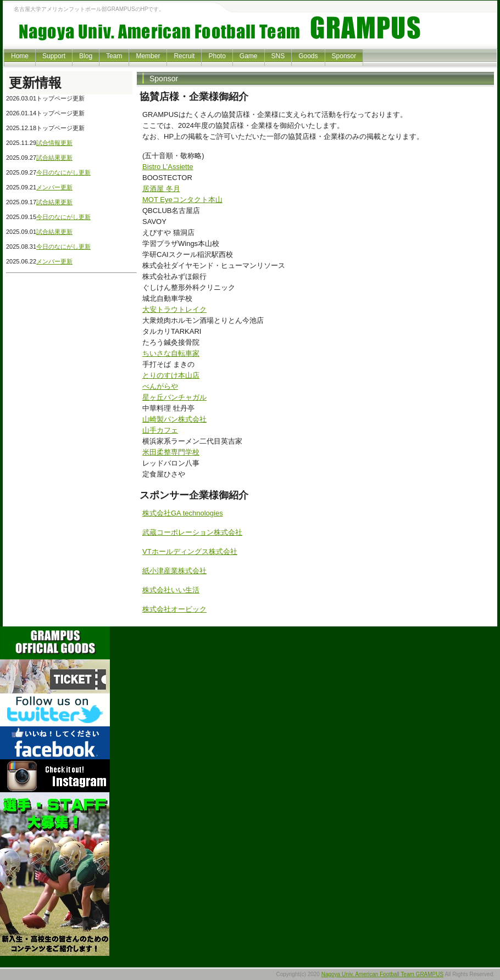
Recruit (184, 56)
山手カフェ (160, 430)
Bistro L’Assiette (168, 167)
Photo (217, 56)
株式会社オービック (174, 609)
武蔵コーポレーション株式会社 (192, 532)
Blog (86, 56)
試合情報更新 (54, 143)
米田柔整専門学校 (171, 452)
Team (114, 56)
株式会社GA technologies (183, 513)
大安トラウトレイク (174, 309)
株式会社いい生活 (171, 590)
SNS (278, 56)
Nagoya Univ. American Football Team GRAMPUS (383, 974)
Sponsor (344, 56)
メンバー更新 (54, 187)
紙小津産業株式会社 (174, 571)
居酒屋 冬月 (161, 189)
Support (54, 56)
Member (148, 56)
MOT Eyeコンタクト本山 (182, 200)
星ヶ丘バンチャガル (174, 397)
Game (249, 56)
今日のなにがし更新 (63, 172)
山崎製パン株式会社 (174, 419)
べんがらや (160, 386)
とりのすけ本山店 (171, 375)
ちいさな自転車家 (171, 353)
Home (20, 56)
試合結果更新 (54, 158)
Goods (308, 56)
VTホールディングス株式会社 (190, 551)
